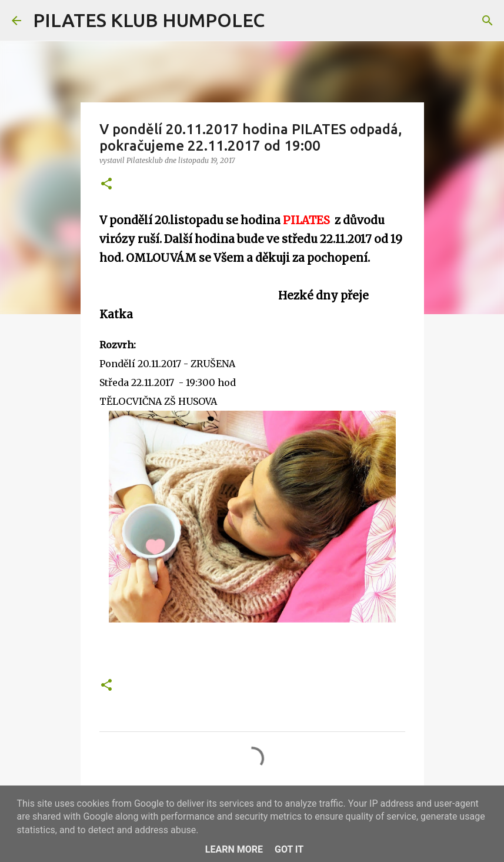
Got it (289, 849)
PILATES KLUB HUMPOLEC (149, 20)
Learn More (234, 849)
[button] (106, 184)
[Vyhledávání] (281, 21)
